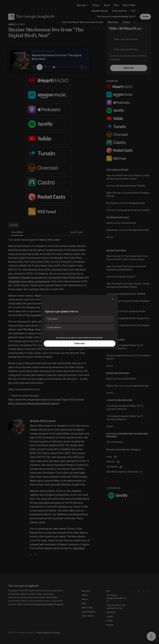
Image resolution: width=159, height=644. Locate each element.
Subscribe (79, 343)
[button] (113, 299)
